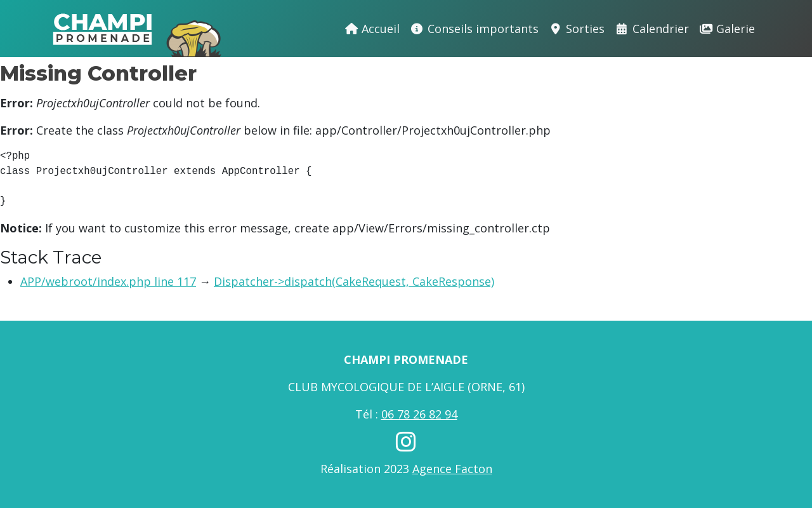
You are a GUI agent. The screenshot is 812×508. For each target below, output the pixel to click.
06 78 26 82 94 (419, 414)
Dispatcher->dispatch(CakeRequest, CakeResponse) (354, 281)
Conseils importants (474, 29)
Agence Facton (452, 469)
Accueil (372, 29)
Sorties (577, 29)
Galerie (727, 29)
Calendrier (652, 29)
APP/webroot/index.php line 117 (108, 281)
